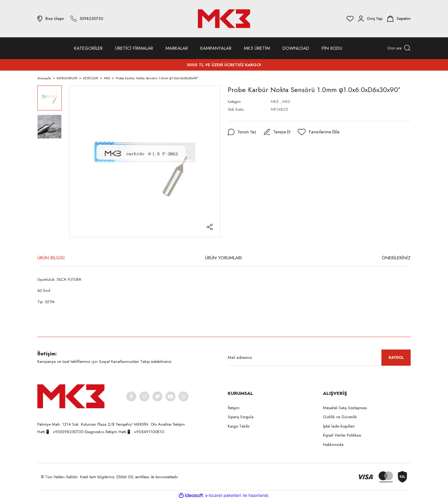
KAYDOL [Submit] (396, 358)
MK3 (275, 102)
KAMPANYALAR (216, 48)
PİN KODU (332, 48)
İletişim (234, 408)
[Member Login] (370, 19)
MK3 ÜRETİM (257, 48)
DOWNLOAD (296, 48)
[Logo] (224, 19)
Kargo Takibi (239, 426)
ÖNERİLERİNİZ (396, 258)
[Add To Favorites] (319, 132)
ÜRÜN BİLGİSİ (51, 258)
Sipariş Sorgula (241, 417)
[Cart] (399, 19)
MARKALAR (177, 48)
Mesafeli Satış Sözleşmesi (345, 408)
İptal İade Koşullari (339, 426)
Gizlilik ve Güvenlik (340, 417)
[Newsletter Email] (319, 358)
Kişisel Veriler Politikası (342, 435)
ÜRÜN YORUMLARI (223, 258)
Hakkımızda (333, 444)
